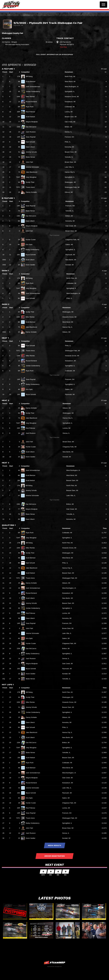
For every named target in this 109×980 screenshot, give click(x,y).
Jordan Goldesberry (34, 91)
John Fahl (30, 162)
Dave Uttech (31, 147)
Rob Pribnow (31, 112)
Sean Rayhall (32, 137)
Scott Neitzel (31, 117)
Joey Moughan (32, 177)
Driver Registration (54, 856)
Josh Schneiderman (34, 87)
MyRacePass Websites (54, 963)
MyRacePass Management (54, 966)
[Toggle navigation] (103, 5)
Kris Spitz (30, 245)
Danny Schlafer (32, 192)
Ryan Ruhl (31, 107)
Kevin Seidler (31, 265)
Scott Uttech (31, 260)
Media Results (54, 845)
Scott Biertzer (32, 82)
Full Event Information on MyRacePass (54, 54)
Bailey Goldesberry (33, 250)
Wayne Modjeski (33, 122)
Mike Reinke (31, 97)
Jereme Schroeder (33, 167)
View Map (63, 47)
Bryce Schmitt (32, 255)
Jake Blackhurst (33, 172)
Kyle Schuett (31, 142)
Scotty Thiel (31, 182)
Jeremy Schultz (32, 152)
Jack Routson (32, 132)
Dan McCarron (32, 127)
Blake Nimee (31, 157)
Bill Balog (30, 76)
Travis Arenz (31, 187)
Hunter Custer (32, 240)
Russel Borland (32, 102)
